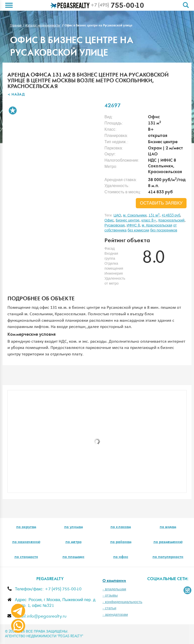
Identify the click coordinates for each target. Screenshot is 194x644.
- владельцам (114, 589)
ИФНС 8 (133, 225)
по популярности (168, 557)
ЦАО (117, 215)
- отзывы (110, 595)
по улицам (73, 527)
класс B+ (149, 220)
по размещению (168, 542)
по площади (73, 557)
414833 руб (171, 215)
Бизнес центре (127, 220)
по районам (121, 542)
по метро (73, 542)
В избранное (13, 110)
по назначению (26, 542)
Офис (109, 220)
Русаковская (115, 225)
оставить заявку (161, 203)
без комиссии (138, 230)
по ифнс (121, 557)
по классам (121, 527)
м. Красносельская (157, 225)
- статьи (109, 608)
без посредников (164, 230)
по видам (168, 527)
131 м (154, 215)
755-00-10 (117, 6)
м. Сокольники (135, 215)
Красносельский (171, 220)
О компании (114, 581)
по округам (26, 527)
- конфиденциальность (122, 602)
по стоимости (26, 557)
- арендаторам (115, 615)
